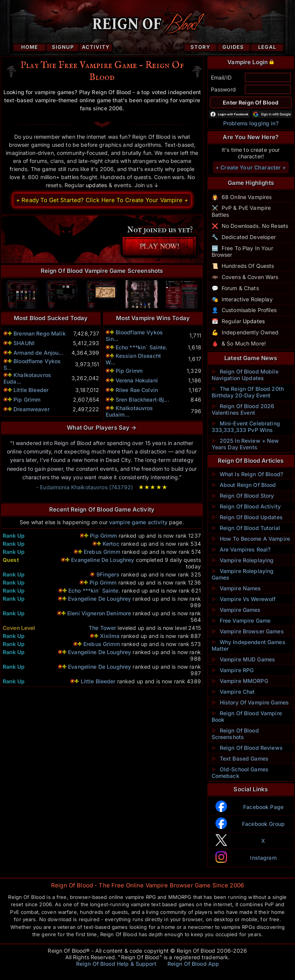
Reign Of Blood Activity (246, 506)
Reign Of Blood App (193, 964)
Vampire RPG (233, 670)
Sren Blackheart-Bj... (142, 399)
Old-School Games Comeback (240, 772)
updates (96, 185)
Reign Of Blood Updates (247, 517)
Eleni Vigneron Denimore (99, 613)
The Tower (102, 628)
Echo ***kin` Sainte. (142, 347)
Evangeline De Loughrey (103, 560)
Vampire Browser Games (248, 631)
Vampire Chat (233, 692)
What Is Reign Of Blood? (247, 474)
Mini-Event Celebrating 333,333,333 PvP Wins (246, 427)
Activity (96, 47)
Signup (63, 47)
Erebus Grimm (102, 552)
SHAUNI (24, 343)
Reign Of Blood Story (243, 496)
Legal (267, 47)
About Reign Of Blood (244, 485)
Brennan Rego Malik (40, 333)
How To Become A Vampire (251, 539)
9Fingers (108, 574)
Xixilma (110, 636)
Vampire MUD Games (244, 659)
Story (201, 47)
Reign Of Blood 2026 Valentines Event (243, 409)
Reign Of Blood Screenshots (235, 734)
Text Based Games (240, 758)
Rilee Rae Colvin (137, 390)
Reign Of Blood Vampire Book (247, 716)
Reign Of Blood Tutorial (246, 528)
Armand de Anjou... (38, 353)
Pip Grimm (27, 399)
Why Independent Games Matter (249, 645)
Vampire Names (236, 588)
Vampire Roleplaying (243, 560)
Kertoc (111, 544)
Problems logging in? (251, 123)
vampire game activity (138, 522)
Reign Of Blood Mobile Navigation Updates (245, 375)
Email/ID (221, 77)
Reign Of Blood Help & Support (116, 964)
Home (30, 47)
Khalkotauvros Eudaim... (129, 411)
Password (223, 89)
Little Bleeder (31, 390)
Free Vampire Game (241, 620)
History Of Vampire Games (250, 702)
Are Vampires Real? (241, 549)
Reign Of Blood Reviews (247, 748)
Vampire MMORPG (240, 681)
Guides (233, 47)
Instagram (263, 858)
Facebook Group (263, 824)
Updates (254, 321)
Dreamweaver (31, 409)
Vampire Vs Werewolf (244, 599)
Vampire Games (236, 610)
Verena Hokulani (137, 380)
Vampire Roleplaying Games (243, 574)
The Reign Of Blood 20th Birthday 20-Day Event (248, 392)
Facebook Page (263, 807)
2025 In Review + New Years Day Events (245, 444)
